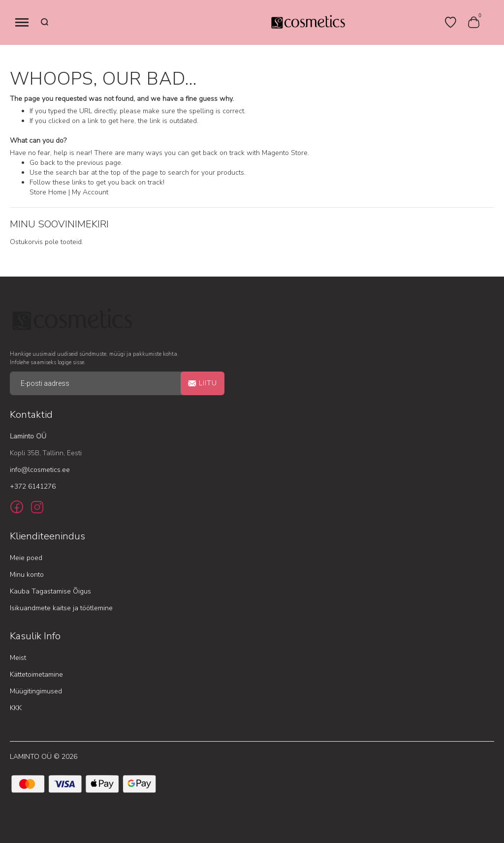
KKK (16, 708)
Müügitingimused (36, 691)
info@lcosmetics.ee (40, 470)
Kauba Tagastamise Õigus (50, 591)
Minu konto (27, 575)
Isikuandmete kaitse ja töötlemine (61, 608)
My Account (90, 192)
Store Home (48, 192)
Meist (18, 658)
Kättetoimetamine (36, 674)
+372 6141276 (33, 486)
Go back (42, 163)
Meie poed (26, 558)
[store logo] (308, 22)
